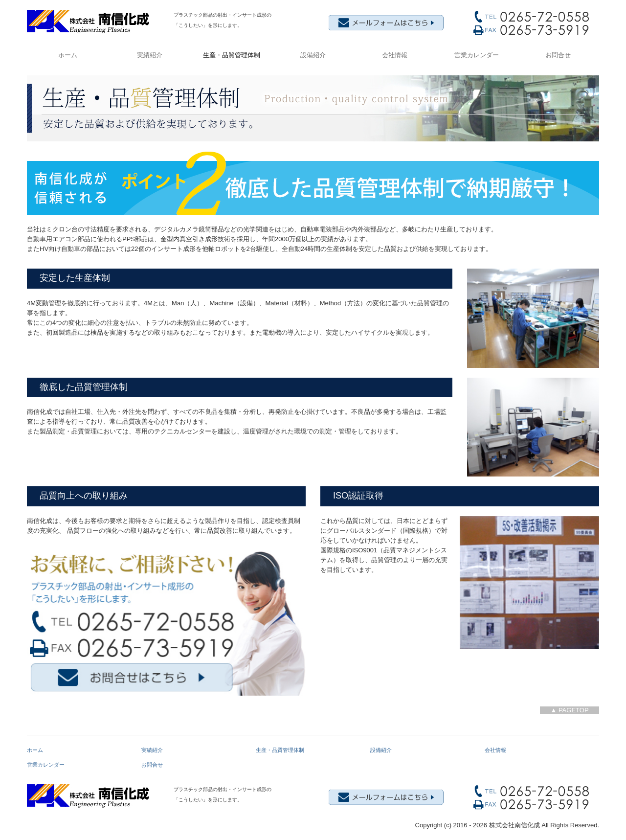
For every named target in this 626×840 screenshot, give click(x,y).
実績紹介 (150, 55)
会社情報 (395, 55)
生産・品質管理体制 (232, 55)
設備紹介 (313, 55)
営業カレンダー (477, 55)
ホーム (68, 55)
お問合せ (558, 55)
